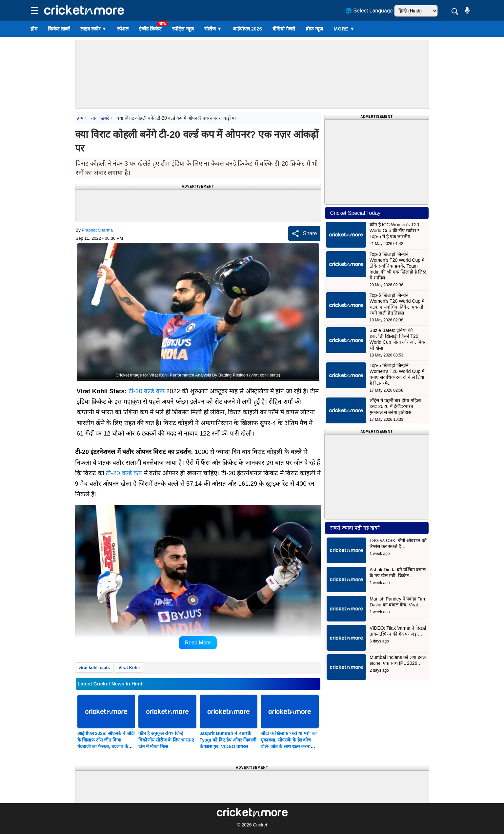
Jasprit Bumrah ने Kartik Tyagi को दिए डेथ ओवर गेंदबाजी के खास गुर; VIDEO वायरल (228, 740)
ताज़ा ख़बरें (100, 118)
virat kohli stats (94, 668)
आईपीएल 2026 (247, 29)
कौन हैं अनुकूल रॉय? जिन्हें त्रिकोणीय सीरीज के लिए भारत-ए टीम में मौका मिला (166, 740)
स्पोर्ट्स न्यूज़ (183, 29)
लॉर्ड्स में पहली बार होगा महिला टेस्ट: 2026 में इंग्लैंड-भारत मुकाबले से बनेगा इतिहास (395, 406)
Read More (198, 643)
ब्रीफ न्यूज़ (314, 29)
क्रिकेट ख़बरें (59, 29)
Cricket (260, 825)
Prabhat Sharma (97, 230)
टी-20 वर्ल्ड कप (147, 391)
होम (34, 29)
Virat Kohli (129, 668)
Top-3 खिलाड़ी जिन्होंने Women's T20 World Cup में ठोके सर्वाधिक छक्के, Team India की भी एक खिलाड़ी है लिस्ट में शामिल (398, 266)
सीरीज (213, 29)
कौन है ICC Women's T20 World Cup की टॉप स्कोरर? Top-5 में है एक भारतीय (394, 231)
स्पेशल (123, 29)
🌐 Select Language (369, 11)
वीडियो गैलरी (284, 29)
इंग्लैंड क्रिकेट (150, 29)
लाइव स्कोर (93, 29)
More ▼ (344, 29)
